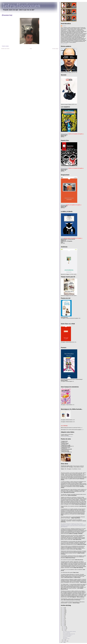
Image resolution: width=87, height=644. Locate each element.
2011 (63, 610)
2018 (63, 618)
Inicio (31, 49)
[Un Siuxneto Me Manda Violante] (69, 631)
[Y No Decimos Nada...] (67, 635)
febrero (65, 628)
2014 (63, 614)
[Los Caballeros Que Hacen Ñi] (69, 634)
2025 (63, 642)
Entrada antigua (55, 49)
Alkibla (62, 238)
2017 (63, 617)
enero (64, 627)
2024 (63, 626)
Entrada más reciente (5, 49)
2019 (63, 620)
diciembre (65, 641)
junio (64, 630)
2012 (63, 611)
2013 (63, 612)
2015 (63, 615)
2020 (63, 621)
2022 (63, 623)
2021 (63, 622)
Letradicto (64, 26)
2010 (63, 609)
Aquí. (83, 430)
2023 (63, 624)
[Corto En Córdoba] (67, 636)
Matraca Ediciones (65, 134)
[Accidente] (65, 638)
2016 (63, 616)
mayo (64, 629)
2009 (63, 608)
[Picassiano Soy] (7, 15)
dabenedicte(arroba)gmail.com (67, 436)
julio (64, 640)
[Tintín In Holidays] (67, 633)
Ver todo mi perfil (64, 44)
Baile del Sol (63, 205)
